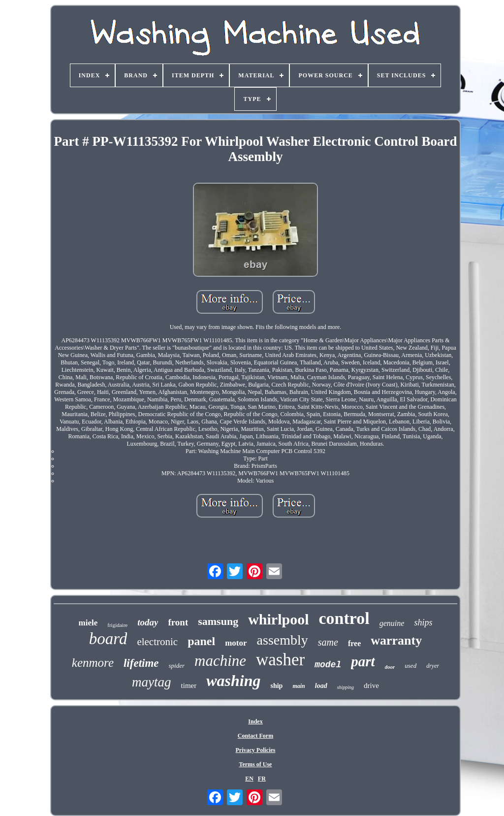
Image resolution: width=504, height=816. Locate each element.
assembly (283, 640)
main (299, 686)
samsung (218, 621)
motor (236, 643)
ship (276, 686)
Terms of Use (256, 764)
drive (371, 685)
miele (88, 623)
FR (262, 779)
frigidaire (117, 625)
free (354, 643)
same (328, 642)
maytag (151, 682)
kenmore (93, 663)
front (178, 622)
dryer (433, 666)
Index (255, 721)
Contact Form (255, 736)
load (321, 686)
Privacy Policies (256, 750)
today (148, 622)
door (390, 667)
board (108, 639)
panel (201, 641)
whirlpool (278, 619)
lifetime (141, 663)
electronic (157, 642)
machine (220, 661)
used (410, 666)
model (328, 665)
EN (249, 779)
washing (233, 681)
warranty (396, 640)
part (363, 661)
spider (177, 666)
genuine (392, 623)
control (344, 618)
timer (189, 685)
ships (423, 622)
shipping (346, 687)
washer (280, 660)
